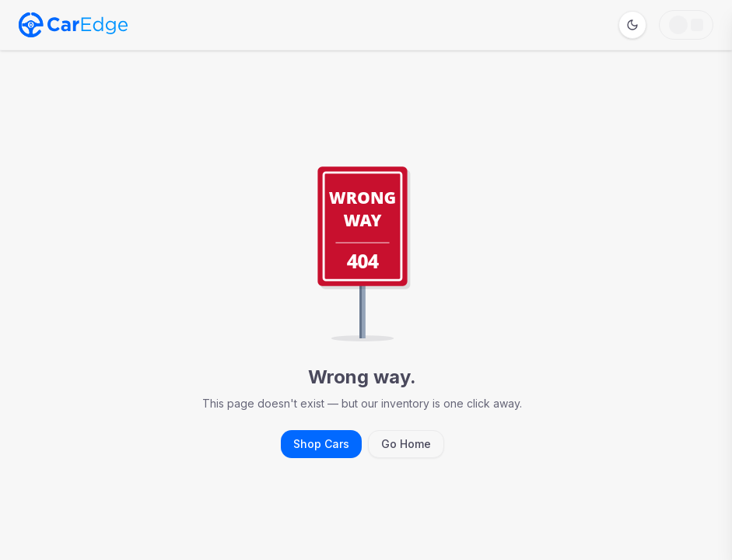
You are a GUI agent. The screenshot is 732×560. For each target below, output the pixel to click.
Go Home (406, 444)
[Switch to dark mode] (632, 25)
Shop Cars (321, 444)
